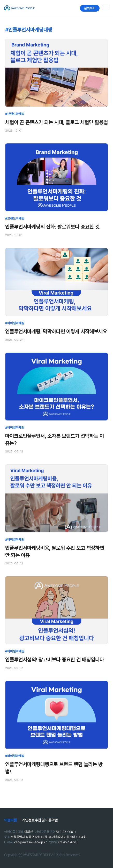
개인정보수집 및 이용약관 (40, 820)
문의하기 (90, 8)
